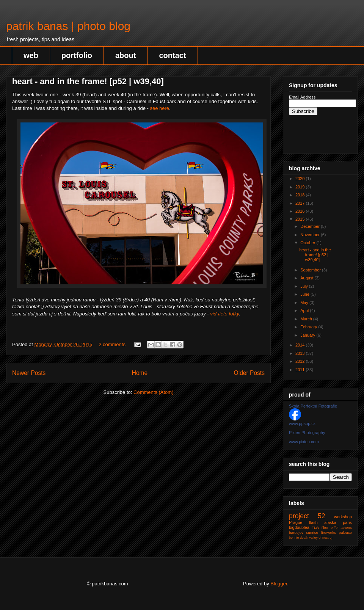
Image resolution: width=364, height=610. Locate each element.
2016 (301, 211)
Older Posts (249, 373)
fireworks (329, 532)
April (305, 310)
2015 (301, 219)
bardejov (296, 532)
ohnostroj (325, 538)
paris (347, 522)
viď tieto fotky (224, 314)
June (305, 294)
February (309, 327)
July (305, 286)
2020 (301, 179)
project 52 (307, 516)
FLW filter (320, 528)
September (311, 270)
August (307, 278)
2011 (301, 370)
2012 (301, 361)
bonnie (294, 538)
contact (172, 55)
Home (140, 373)
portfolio (77, 55)
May (305, 303)
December (311, 226)
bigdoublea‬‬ (299, 527)
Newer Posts (29, 373)
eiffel (335, 528)
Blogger (279, 584)
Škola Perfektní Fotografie (313, 406)
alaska (330, 522)
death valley (309, 538)
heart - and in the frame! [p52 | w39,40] (88, 81)
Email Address (302, 97)
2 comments (112, 344)
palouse (345, 532)
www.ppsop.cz (302, 423)
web (31, 55)
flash (313, 522)
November (311, 235)
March (307, 319)
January (308, 335)
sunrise (312, 532)
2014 (301, 345)
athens (346, 528)
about (126, 55)
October (308, 243)
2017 (301, 203)
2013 (301, 353)
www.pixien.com (304, 442)
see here (159, 108)
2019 (301, 187)
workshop (343, 517)
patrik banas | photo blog (68, 26)
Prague (296, 522)
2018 (301, 195)
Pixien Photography (307, 433)
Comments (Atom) (153, 392)
